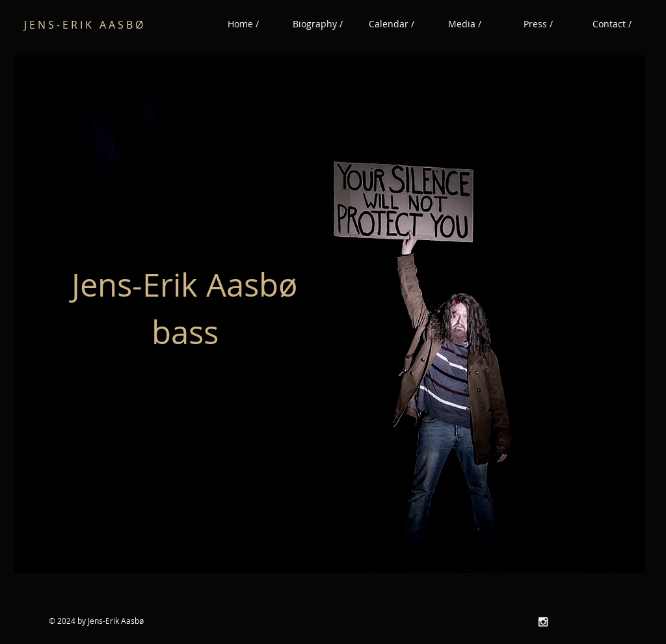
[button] (465, 24)
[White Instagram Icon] (543, 622)
